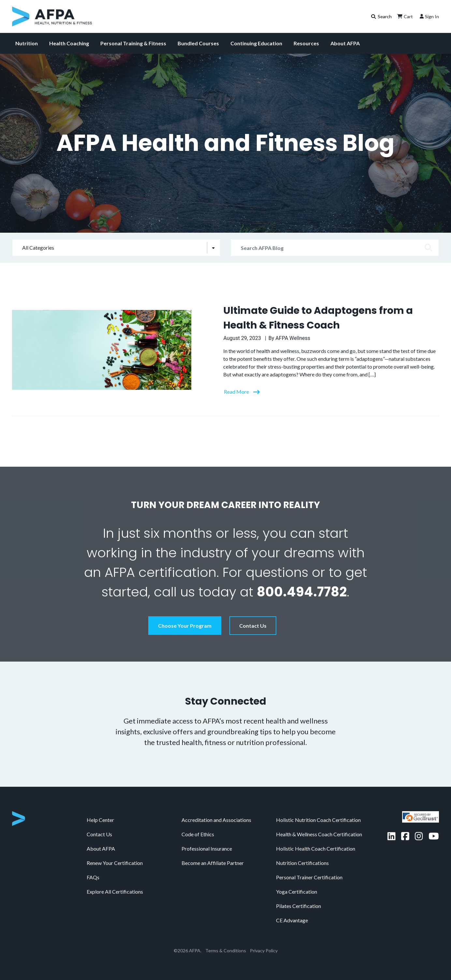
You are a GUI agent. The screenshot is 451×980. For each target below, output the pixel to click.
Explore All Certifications (115, 892)
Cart (404, 16)
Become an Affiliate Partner (213, 863)
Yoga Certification (297, 892)
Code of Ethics (198, 834)
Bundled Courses (198, 43)
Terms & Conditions (226, 951)
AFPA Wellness (293, 338)
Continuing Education (256, 43)
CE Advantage (292, 920)
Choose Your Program (185, 626)
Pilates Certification (298, 906)
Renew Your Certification (115, 863)
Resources (306, 43)
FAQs (93, 877)
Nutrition (27, 43)
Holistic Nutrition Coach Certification (318, 820)
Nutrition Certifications (302, 863)
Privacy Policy (264, 951)
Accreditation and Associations (216, 820)
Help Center (100, 820)
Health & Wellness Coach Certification (319, 834)
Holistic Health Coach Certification (316, 848)
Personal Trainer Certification (309, 877)
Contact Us (253, 626)
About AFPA (345, 43)
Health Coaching (69, 43)
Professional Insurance (207, 848)
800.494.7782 (302, 592)
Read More (237, 392)
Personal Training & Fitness (133, 43)
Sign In (429, 16)
